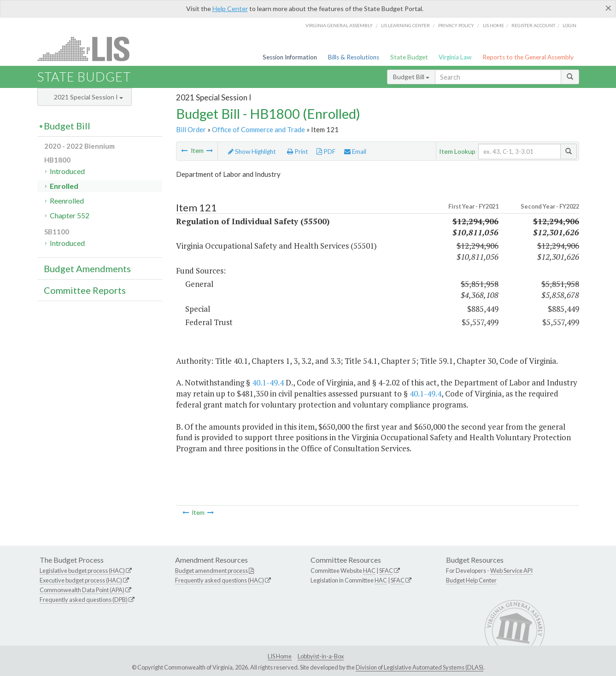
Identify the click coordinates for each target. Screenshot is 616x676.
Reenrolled (67, 201)
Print (298, 152)
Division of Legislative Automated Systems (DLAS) (419, 667)
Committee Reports (85, 290)
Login (569, 25)
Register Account (533, 25)
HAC (369, 571)
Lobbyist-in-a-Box (321, 656)
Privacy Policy (456, 25)
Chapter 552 (70, 215)
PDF (326, 152)
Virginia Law (455, 57)
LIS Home (280, 656)
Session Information (290, 57)
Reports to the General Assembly (528, 57)
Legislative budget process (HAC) (82, 571)
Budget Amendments (87, 268)
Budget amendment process (211, 571)
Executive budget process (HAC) (81, 580)
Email (355, 152)
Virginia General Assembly (339, 25)
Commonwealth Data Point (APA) (82, 590)
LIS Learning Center (405, 25)
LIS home (493, 25)
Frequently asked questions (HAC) (220, 580)
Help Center (230, 9)
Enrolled (64, 186)
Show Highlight (252, 152)
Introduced (67, 171)
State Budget (409, 57)
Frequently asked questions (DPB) (84, 600)
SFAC (386, 571)
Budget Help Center (471, 580)
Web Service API (511, 571)
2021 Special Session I (88, 97)
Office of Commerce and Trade (258, 129)
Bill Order (191, 129)
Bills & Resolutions (354, 57)
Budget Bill (411, 77)
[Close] (608, 8)
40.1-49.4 (268, 382)
